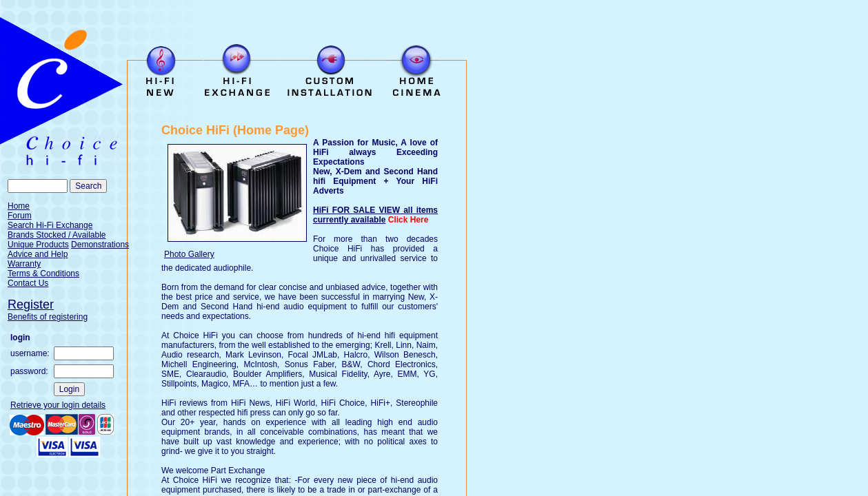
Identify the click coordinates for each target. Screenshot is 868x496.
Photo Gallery (189, 254)
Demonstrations (100, 245)
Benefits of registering (48, 317)
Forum (20, 216)
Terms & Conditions (43, 273)
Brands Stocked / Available (57, 235)
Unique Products (38, 245)
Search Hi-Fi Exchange (50, 225)
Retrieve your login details (58, 405)
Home (19, 206)
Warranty (24, 264)
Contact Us (28, 283)
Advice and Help (38, 254)
